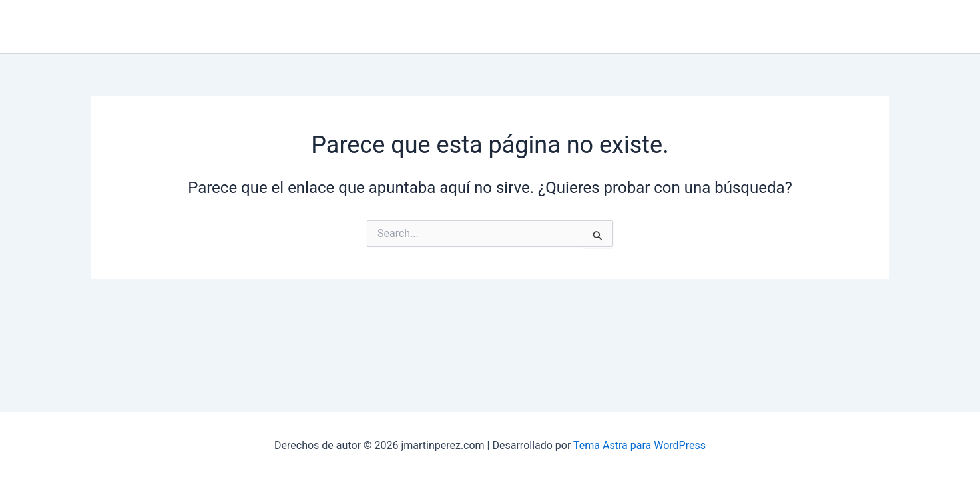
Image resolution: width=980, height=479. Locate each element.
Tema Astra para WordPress (639, 445)
